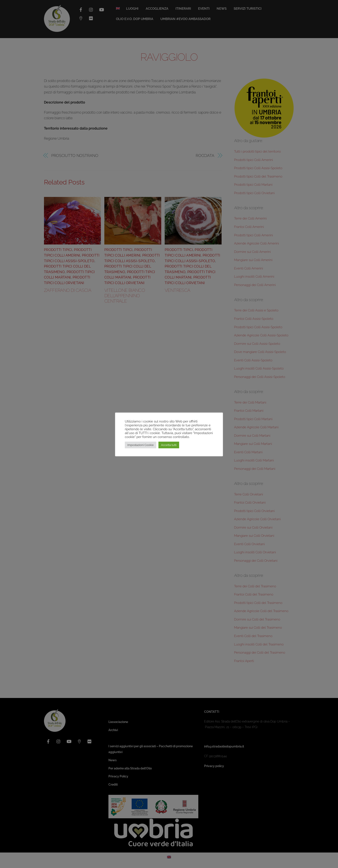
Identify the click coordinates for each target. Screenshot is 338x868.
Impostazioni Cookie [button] (141, 445)
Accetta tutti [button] (169, 445)
